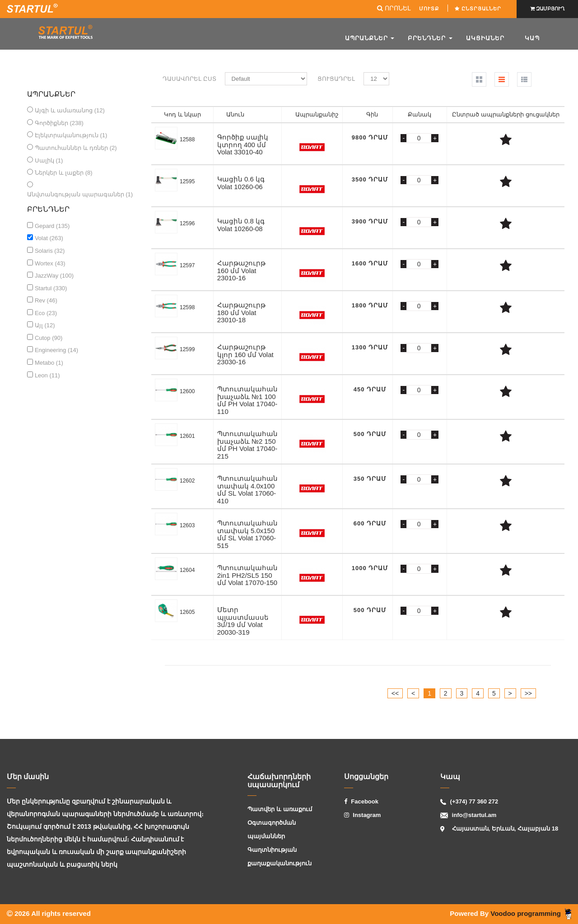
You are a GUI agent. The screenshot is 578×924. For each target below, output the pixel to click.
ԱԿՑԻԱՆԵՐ (485, 38)
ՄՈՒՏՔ (430, 9)
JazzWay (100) (54, 276)
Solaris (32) (50, 251)
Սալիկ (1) (49, 160)
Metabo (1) (49, 363)
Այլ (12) (45, 325)
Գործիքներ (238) (59, 123)
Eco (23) (46, 313)
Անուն (235, 114)
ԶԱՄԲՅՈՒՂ (547, 9)
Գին (372, 114)
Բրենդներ (430, 38)
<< (395, 693)
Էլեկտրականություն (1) (71, 135)
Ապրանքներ (370, 38)
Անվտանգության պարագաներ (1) (80, 194)
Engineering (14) (56, 350)
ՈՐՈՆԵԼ (394, 8)
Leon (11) (47, 375)
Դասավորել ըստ (189, 79)
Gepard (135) (52, 226)
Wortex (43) (50, 263)
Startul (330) (51, 288)
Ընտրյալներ (479, 9)
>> (528, 693)
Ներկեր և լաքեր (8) (64, 173)
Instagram (363, 815)
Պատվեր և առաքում (280, 809)
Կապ (532, 38)
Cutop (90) (49, 338)
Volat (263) (49, 238)
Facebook (361, 801)
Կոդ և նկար (182, 114)
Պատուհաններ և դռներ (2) (76, 148)
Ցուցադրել (336, 79)
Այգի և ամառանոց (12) (70, 110)
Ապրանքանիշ (317, 114)
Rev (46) (46, 300)
